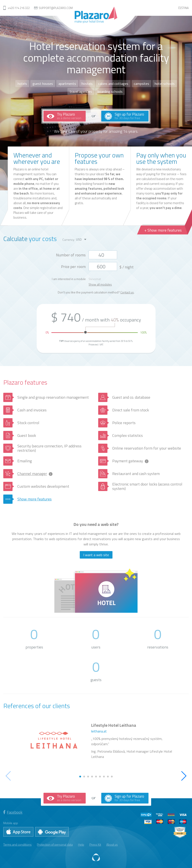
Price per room (73, 267)
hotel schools (165, 84)
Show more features (34, 499)
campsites (141, 84)
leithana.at (99, 731)
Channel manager (32, 474)
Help (81, 844)
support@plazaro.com (56, 8)
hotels (22, 84)
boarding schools (110, 91)
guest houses (43, 84)
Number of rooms (71, 255)
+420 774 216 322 (19, 8)
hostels (87, 84)
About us (112, 844)
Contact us (127, 292)
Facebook (13, 812)
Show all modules (100, 285)
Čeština (183, 8)
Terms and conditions (17, 844)
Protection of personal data (55, 844)
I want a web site (96, 555)
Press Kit (95, 844)
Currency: (69, 239)
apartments (67, 84)
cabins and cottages (113, 84)
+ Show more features (163, 230)
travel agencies (81, 91)
